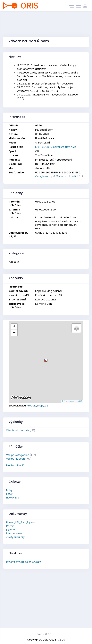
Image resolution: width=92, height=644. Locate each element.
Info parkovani (15, 533)
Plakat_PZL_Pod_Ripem (21, 522)
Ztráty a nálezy (15, 537)
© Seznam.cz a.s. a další (72, 401)
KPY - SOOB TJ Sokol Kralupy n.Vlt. (56, 147)
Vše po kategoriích (18, 455)
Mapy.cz (43, 406)
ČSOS (61, 640)
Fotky (9, 490)
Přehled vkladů (15, 465)
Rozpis (10, 526)
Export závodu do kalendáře (24, 562)
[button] (46, 359)
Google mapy (44, 176)
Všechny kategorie (18, 430)
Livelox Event (14, 498)
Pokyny (10, 530)
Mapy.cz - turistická (68, 176)
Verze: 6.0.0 (44, 634)
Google (32, 406)
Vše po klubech (15, 459)
